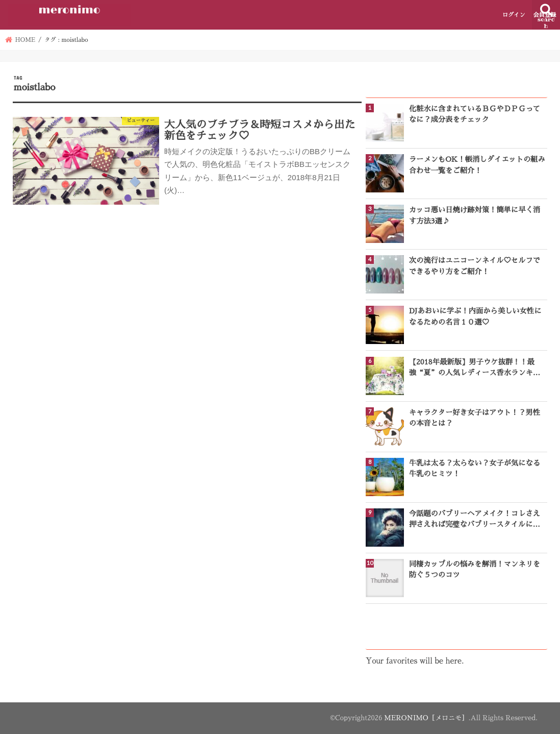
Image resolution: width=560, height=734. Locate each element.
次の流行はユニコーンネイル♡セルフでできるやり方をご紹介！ (475, 266)
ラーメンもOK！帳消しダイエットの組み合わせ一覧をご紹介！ (477, 165)
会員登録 (544, 15)
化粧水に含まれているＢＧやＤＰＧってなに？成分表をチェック (475, 114)
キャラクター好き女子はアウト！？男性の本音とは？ (475, 418)
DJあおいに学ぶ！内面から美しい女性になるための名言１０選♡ (475, 316)
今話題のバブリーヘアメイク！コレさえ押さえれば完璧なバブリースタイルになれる (475, 520)
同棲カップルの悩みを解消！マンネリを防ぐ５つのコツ (475, 569)
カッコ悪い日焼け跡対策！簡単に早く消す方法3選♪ (475, 215)
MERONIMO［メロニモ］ (426, 718)
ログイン (514, 15)
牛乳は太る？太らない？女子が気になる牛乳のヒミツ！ (475, 468)
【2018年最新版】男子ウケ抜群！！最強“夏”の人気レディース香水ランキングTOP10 (475, 369)
